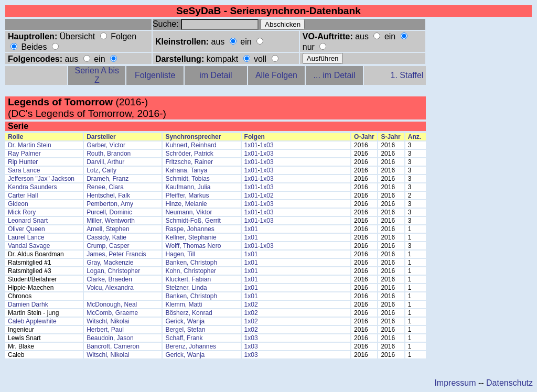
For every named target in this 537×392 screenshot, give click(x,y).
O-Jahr (364, 137)
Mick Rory (22, 212)
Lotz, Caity (101, 170)
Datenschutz (509, 383)
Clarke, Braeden (109, 279)
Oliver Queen (26, 229)
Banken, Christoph (191, 263)
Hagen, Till (180, 254)
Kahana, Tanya (186, 170)
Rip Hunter (23, 162)
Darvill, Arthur (105, 162)
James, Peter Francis (116, 254)
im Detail (216, 75)
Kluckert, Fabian (188, 279)
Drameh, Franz (108, 179)
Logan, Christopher (113, 271)
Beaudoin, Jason (110, 338)
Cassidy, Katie (106, 237)
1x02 (267, 195)
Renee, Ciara (105, 187)
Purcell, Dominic (109, 212)
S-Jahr (390, 137)
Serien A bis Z (97, 75)
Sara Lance (24, 170)
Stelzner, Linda (186, 288)
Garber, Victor (106, 145)
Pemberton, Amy (110, 204)
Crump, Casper (108, 246)
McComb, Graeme (112, 313)
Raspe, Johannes (190, 229)
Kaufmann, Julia (188, 187)
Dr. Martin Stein (30, 145)
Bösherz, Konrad (189, 313)
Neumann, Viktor (189, 212)
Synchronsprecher (193, 137)
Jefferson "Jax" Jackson (41, 179)
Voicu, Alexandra (110, 288)
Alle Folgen (276, 75)
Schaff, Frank (184, 338)
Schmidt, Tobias (187, 179)
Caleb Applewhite (32, 321)
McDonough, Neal (112, 304)
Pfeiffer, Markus (187, 195)
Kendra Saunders (32, 187)
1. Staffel (407, 75)
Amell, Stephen (108, 229)
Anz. (415, 137)
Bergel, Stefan (185, 330)
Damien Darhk (28, 304)
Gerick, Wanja (185, 321)
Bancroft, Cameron (113, 346)
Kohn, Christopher (191, 271)
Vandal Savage (29, 246)
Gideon (18, 204)
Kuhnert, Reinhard (191, 145)
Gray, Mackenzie (110, 263)
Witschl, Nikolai (108, 321)
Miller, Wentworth (111, 221)
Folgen (255, 137)
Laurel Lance (26, 237)
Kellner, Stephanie (191, 237)
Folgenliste (155, 75)
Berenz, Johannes (191, 346)
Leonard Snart (28, 221)
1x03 (267, 145)
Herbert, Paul (105, 330)
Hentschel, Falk (108, 195)
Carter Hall (23, 195)
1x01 (251, 145)
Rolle (15, 137)
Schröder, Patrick (189, 154)
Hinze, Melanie (186, 204)
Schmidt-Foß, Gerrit (193, 221)
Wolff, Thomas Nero (193, 246)
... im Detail (335, 75)
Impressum (455, 383)
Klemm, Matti (184, 304)
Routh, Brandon (109, 154)
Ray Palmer (24, 154)
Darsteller (101, 137)
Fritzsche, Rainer (189, 162)
